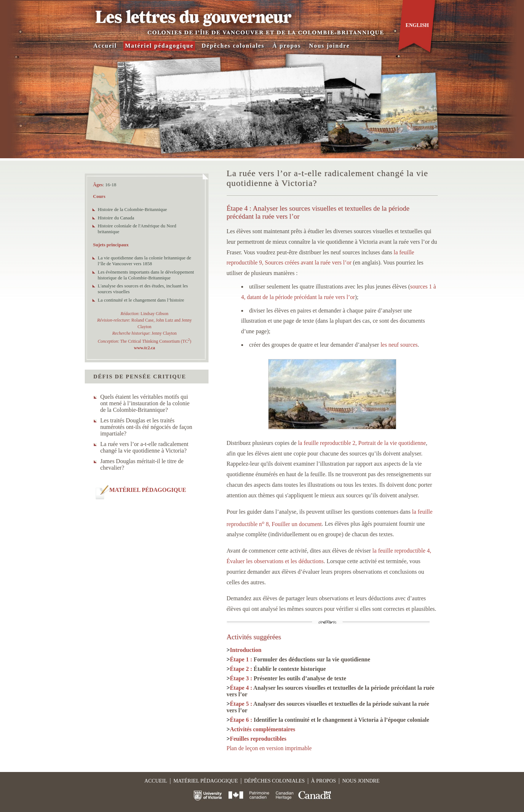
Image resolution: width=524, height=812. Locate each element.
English (417, 25)
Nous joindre (329, 46)
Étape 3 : (288, 678)
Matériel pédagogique (159, 46)
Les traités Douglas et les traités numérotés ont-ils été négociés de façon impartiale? (146, 427)
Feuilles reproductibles (258, 739)
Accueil (105, 46)
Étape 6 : (330, 720)
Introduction (246, 650)
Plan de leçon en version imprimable (269, 748)
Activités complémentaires (263, 729)
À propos (287, 46)
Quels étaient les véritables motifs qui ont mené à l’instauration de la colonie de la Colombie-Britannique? (145, 403)
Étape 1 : (300, 659)
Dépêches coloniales (233, 46)
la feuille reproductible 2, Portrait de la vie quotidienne (362, 443)
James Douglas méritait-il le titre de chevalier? (142, 464)
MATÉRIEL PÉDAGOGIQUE (148, 490)
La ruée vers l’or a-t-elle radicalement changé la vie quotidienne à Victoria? (144, 447)
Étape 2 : (278, 669)
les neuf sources (399, 345)
